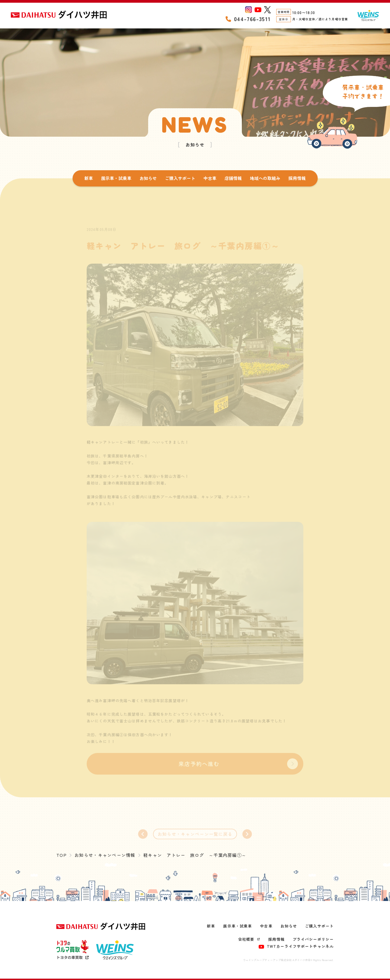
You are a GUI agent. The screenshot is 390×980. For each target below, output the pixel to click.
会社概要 (249, 939)
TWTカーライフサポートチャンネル (296, 946)
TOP (61, 855)
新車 (89, 178)
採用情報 (297, 178)
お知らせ (148, 178)
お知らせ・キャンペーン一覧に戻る (195, 837)
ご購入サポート (180, 178)
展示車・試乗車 (116, 178)
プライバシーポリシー (313, 939)
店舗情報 (233, 178)
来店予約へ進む (199, 767)
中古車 (210, 178)
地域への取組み (265, 178)
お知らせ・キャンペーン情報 (105, 855)
